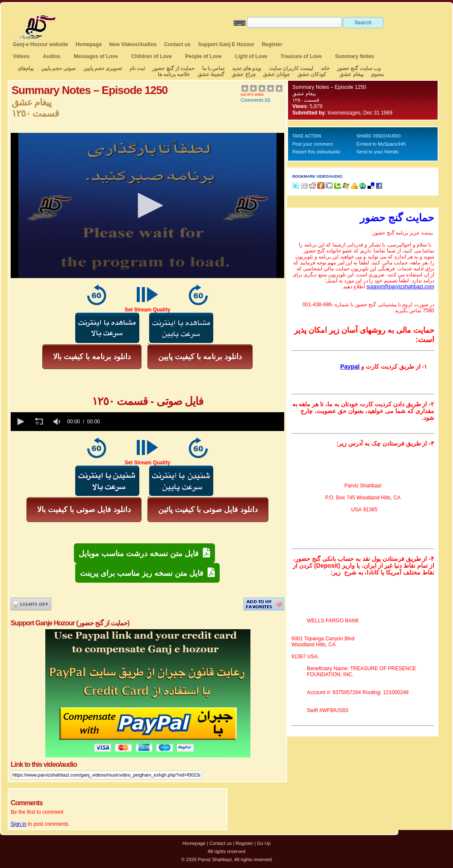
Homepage (89, 44)
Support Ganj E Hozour (226, 44)
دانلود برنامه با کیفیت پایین (200, 357)
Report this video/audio (316, 152)
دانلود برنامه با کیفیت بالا (92, 357)
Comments (252, 100)
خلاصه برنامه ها (174, 74)
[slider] (194, 422)
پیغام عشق (351, 74)
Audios (51, 56)
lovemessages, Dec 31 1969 (360, 113)
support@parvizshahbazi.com (400, 287)
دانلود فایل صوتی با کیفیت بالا (84, 510)
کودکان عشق (312, 74)
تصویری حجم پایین (102, 68)
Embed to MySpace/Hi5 (381, 144)
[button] (147, 205)
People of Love (203, 56)
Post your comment (313, 144)
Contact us (177, 44)
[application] (147, 205)
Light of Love (251, 56)
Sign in (19, 824)
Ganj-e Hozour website (40, 44)
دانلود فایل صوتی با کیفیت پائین (208, 510)
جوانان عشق (276, 74)
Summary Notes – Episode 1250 (329, 87)
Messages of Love (96, 56)
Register (272, 44)
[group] (58, 422)
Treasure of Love (301, 56)
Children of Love (151, 56)
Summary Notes (354, 56)
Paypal (350, 367)
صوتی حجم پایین (57, 68)
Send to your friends (377, 152)
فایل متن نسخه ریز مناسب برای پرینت (147, 573)
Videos (21, 56)
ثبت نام (137, 68)
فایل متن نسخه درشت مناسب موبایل (144, 553)
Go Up (264, 843)
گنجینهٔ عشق (211, 74)
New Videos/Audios (133, 44)
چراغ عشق (243, 74)
